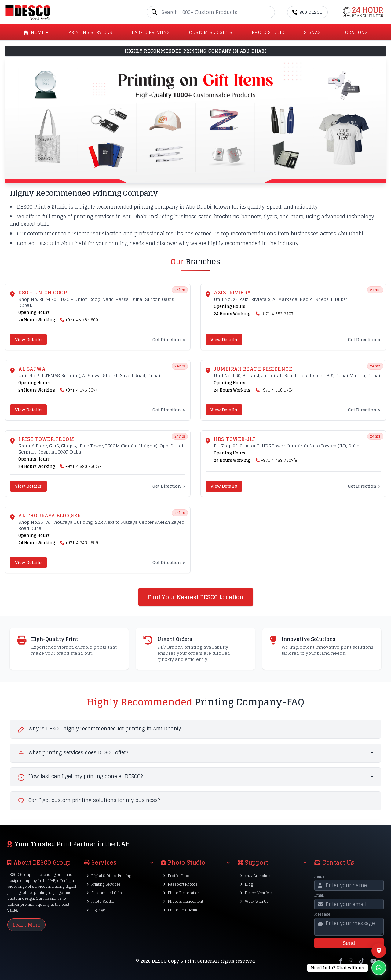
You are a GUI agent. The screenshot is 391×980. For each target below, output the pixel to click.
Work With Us (254, 901)
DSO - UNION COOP (43, 293)
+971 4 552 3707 (277, 314)
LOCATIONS (355, 32)
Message (322, 914)
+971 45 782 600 (82, 320)
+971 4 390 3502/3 (84, 467)
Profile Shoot (177, 876)
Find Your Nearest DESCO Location (196, 597)
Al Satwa (32, 369)
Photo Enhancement (183, 901)
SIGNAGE (314, 32)
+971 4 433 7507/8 (279, 461)
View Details (28, 339)
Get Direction (169, 340)
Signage (96, 910)
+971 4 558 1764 (277, 390)
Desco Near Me (256, 893)
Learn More (26, 925)
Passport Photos (180, 884)
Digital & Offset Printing (109, 876)
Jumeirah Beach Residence (253, 369)
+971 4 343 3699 (82, 543)
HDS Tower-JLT (235, 439)
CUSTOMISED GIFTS (211, 32)
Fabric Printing (151, 32)
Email (319, 895)
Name (319, 876)
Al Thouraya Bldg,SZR (49, 516)
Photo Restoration (181, 893)
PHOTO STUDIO (268, 32)
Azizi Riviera (232, 293)
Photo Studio (100, 901)
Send (349, 943)
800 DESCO (307, 12)
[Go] (270, 12)
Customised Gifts (104, 893)
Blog (247, 884)
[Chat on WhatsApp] (347, 968)
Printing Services (104, 884)
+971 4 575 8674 (82, 390)
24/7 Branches (255, 876)
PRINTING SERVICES (90, 32)
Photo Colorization (182, 910)
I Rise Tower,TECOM (46, 439)
